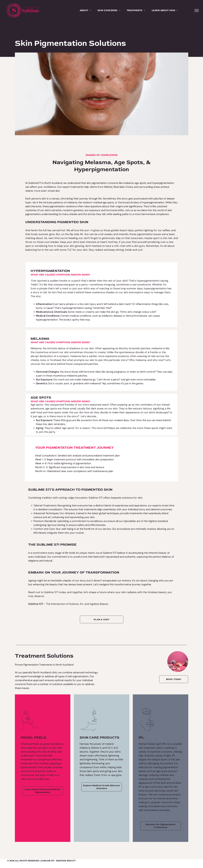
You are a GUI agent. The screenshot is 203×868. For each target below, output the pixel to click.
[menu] (197, 11)
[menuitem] (85, 10)
